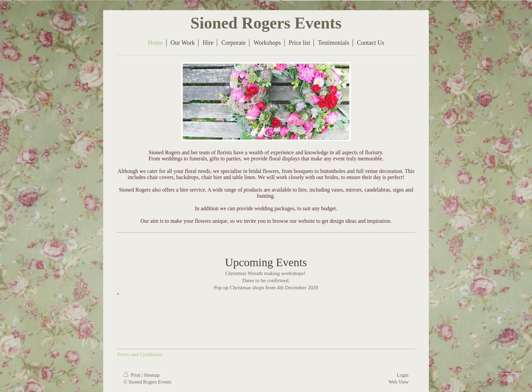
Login (403, 375)
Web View (398, 382)
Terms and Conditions (140, 354)
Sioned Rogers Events (266, 23)
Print (132, 375)
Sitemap (151, 375)
